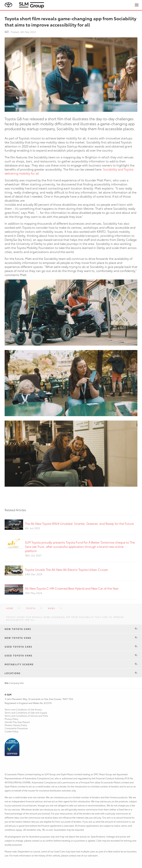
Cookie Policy (11, 731)
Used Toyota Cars (18, 647)
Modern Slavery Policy (16, 725)
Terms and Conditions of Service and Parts (26, 716)
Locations (13, 673)
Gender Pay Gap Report (17, 722)
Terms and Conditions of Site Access (23, 709)
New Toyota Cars (18, 629)
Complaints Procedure (16, 728)
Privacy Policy (11, 719)
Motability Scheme (19, 664)
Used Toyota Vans (18, 655)
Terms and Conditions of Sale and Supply (26, 713)
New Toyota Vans (18, 638)
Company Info (14, 683)
